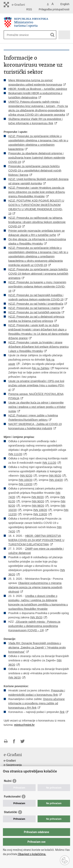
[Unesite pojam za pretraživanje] (26, 35)
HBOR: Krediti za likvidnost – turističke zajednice (38, 89)
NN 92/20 (27, 476)
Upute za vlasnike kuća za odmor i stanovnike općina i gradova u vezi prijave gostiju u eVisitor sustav (37, 407)
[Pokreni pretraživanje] (52, 35)
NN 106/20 (41, 510)
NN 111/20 (16, 454)
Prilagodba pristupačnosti (54, 9)
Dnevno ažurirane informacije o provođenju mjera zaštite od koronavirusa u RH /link (36, 703)
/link (62, 712)
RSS (29, 9)
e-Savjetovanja (13, 765)
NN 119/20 (41, 514)
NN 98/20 (38, 506)
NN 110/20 (26, 484)
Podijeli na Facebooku (14, 741)
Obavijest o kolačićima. (32, 854)
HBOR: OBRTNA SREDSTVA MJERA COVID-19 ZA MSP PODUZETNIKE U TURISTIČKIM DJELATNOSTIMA (36, 540)
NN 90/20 (38, 501)
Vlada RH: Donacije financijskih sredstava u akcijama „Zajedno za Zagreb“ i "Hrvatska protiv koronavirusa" (37, 647)
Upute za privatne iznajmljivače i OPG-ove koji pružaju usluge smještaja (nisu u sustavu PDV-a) (36, 385)
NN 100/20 (26, 480)
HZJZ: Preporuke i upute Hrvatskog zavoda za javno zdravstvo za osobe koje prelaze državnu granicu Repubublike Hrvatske (37, 192)
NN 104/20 (56, 480)
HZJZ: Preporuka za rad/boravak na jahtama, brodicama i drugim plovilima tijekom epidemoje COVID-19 (37, 222)
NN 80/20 (38, 497)
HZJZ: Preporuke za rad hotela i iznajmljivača (36, 304)
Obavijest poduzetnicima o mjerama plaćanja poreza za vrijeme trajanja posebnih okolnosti (35, 587)
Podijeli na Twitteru (22, 741)
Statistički (11, 812)
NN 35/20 (37, 617)
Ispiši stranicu (6, 741)
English (65, 4)
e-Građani (10, 761)
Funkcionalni (12, 797)
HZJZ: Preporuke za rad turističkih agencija (34, 312)
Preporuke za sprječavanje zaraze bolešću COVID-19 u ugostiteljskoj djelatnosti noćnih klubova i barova (35, 171)
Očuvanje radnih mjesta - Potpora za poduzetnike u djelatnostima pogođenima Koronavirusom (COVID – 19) (34, 626)
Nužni (8, 781)
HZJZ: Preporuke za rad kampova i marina (34, 308)
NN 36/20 (15, 678)
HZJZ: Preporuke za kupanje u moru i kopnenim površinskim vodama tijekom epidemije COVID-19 (37, 287)
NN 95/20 (55, 476)
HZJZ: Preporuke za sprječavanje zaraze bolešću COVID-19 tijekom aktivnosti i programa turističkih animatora (38, 274)
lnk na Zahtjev (41, 368)
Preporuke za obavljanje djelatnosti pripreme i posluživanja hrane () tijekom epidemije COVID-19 (37, 158)
